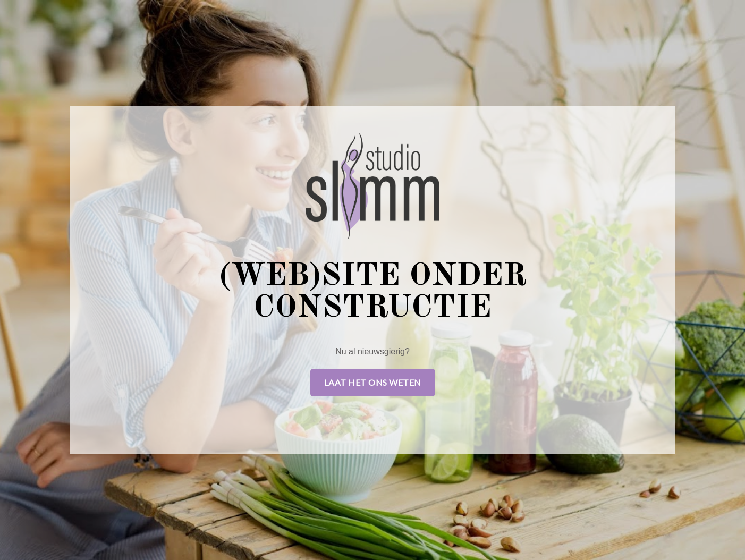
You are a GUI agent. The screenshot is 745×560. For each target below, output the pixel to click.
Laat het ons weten (373, 382)
